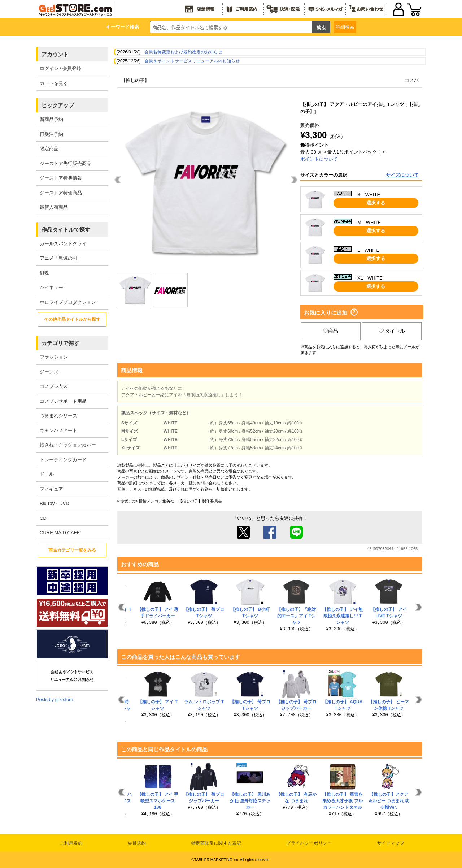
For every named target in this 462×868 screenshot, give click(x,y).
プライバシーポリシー (309, 843)
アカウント (55, 54)
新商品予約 (51, 119)
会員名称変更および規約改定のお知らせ (183, 52)
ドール (47, 474)
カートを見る (54, 83)
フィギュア (51, 489)
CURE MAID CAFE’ (60, 533)
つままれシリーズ (58, 416)
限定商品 (49, 149)
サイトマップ (391, 843)
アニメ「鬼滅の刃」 (61, 258)
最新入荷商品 (54, 207)
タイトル (392, 331)
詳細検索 (345, 27)
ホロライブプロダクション (68, 302)
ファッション (54, 357)
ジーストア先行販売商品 (66, 163)
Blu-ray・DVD (55, 503)
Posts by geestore (55, 699)
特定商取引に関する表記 (216, 843)
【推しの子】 (135, 80)
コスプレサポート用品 (63, 401)
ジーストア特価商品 (61, 193)
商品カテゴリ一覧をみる (72, 550)
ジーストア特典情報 (61, 178)
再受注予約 (51, 134)
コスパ (412, 80)
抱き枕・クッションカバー (68, 445)
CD (43, 518)
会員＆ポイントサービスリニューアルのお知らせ (192, 61)
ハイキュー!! (53, 287)
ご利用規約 (71, 843)
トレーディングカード (63, 460)
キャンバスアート (58, 430)
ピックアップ (58, 105)
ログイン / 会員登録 (60, 68)
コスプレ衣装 (54, 386)
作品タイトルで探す (66, 230)
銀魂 (44, 273)
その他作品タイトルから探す (72, 319)
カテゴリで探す (60, 343)
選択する (376, 203)
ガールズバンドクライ (63, 244)
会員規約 (137, 843)
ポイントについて (319, 159)
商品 (331, 331)
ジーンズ (49, 372)
